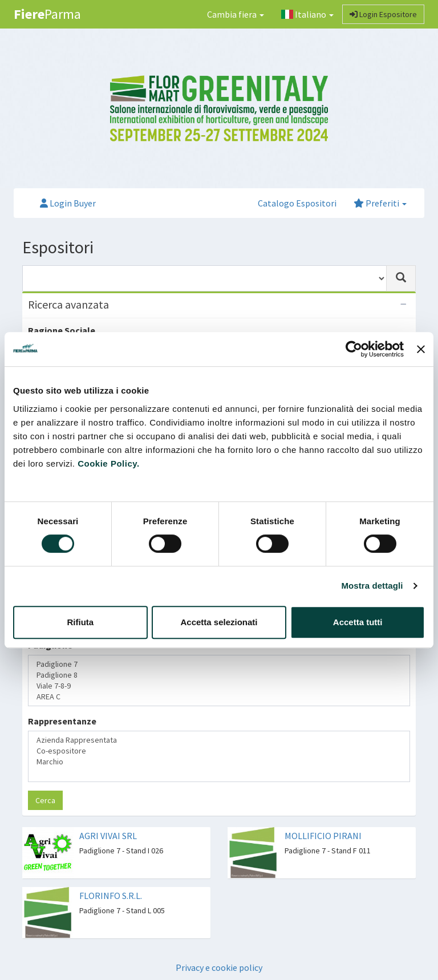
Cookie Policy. (108, 463)
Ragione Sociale (62, 330)
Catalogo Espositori (297, 203)
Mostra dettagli (372, 586)
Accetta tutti (358, 622)
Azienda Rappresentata (219, 740)
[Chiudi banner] (421, 349)
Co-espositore (219, 751)
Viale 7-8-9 (219, 686)
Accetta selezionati (219, 622)
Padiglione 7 (219, 664)
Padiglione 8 (219, 675)
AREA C (219, 697)
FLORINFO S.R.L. (111, 896)
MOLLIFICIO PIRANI (323, 836)
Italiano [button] (307, 14)
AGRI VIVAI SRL (108, 836)
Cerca (45, 800)
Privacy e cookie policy (219, 967)
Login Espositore (383, 14)
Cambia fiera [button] (236, 14)
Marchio (219, 762)
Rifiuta (80, 622)
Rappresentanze (62, 721)
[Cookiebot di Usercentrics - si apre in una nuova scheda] (354, 349)
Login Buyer (68, 203)
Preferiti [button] (380, 203)
